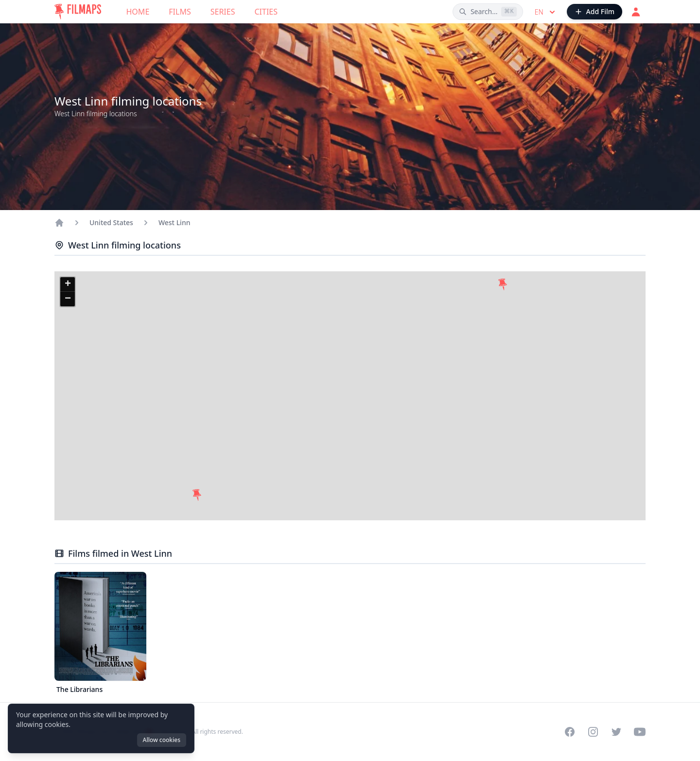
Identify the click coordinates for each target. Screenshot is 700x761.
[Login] (636, 12)
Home (138, 12)
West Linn (175, 222)
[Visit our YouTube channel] (640, 732)
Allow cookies (162, 740)
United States (111, 222)
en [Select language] (546, 12)
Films (180, 12)
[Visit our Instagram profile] (593, 732)
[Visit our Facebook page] (570, 732)
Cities (266, 12)
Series (223, 12)
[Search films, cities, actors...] (488, 12)
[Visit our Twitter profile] (616, 732)
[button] (197, 495)
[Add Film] (595, 12)
